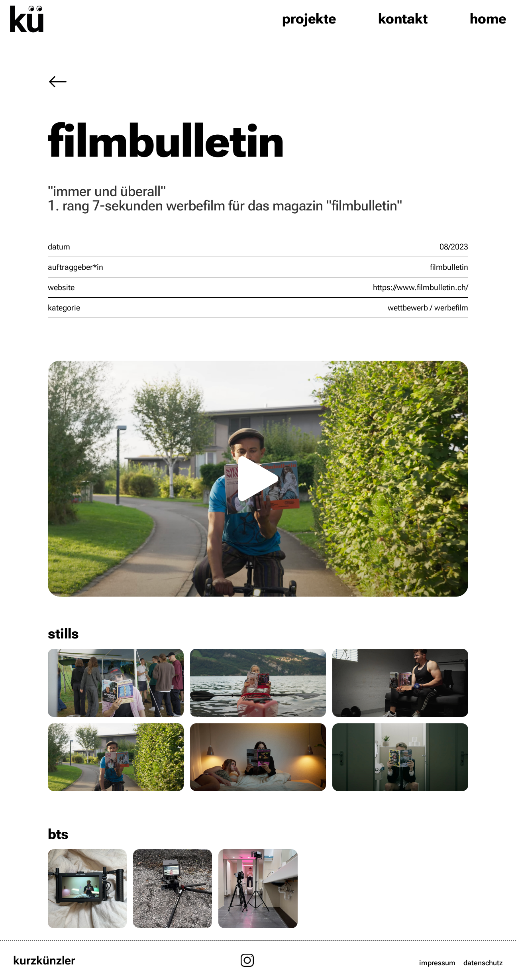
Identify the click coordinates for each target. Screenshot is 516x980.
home (488, 19)
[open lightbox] (258, 479)
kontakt (403, 19)
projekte (309, 19)
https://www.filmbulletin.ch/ (421, 287)
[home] (27, 19)
